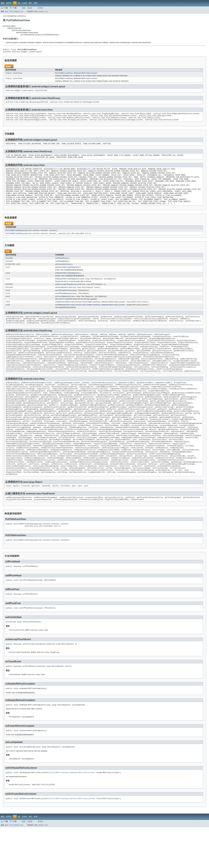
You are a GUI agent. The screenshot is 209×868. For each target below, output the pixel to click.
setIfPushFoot (62, 302)
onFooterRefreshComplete (67, 277)
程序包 (9, 3)
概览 (3, 3)
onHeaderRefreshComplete (67, 284)
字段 (11, 11)
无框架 (30, 8)
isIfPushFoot (61, 268)
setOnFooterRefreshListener (69, 314)
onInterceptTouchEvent (66, 295)
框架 (24, 8)
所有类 (40, 8)
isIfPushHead (61, 271)
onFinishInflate (63, 274)
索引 (30, 3)
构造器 (16, 11)
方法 (22, 11)
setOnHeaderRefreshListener (69, 317)
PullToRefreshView (14, 240)
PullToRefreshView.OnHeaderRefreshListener (76, 80)
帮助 (36, 3)
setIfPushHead (62, 305)
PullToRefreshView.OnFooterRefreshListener (76, 74)
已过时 (24, 3)
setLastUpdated (62, 308)
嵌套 (7, 11)
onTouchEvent (61, 299)
